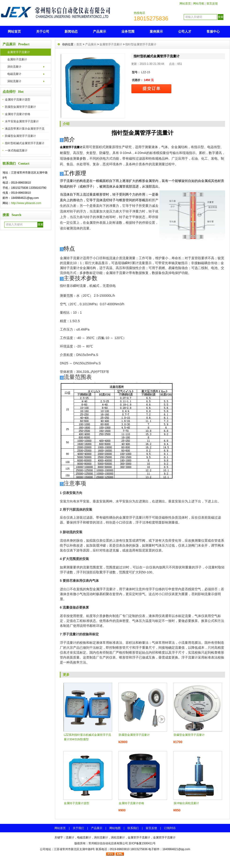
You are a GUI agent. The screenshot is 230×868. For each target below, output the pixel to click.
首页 (79, 44)
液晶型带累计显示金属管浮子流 (25, 129)
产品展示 (100, 31)
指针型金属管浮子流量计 (141, 44)
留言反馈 (212, 4)
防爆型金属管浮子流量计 (20, 136)
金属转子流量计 (17, 59)
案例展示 (156, 31)
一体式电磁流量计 (16, 150)
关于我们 (78, 828)
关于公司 (43, 31)
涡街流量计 (14, 67)
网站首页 (185, 4)
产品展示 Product (16, 44)
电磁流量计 (14, 74)
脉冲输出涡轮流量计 (186, 803)
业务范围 (128, 31)
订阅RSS (170, 828)
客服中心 (213, 31)
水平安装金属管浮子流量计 (22, 121)
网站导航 (199, 4)
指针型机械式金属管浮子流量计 (25, 143)
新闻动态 (71, 31)
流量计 (70, 837)
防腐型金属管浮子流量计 (20, 107)
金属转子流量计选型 (18, 100)
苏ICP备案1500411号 (142, 843)
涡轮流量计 (14, 81)
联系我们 (133, 828)
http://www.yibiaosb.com (26, 203)
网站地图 (115, 828)
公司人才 (185, 31)
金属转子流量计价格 (18, 114)
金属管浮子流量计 (19, 52)
